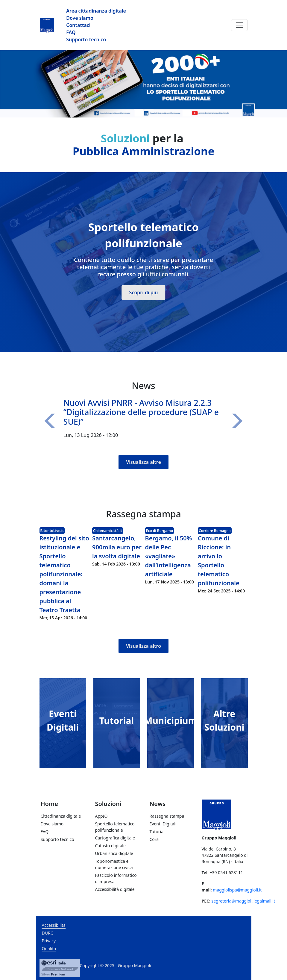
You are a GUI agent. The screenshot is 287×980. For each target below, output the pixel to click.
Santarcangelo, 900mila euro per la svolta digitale (117, 547)
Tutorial (117, 721)
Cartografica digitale (115, 838)
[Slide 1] (138, 109)
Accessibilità (54, 925)
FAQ (71, 32)
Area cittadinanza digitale (96, 11)
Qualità (49, 948)
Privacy (49, 941)
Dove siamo (80, 18)
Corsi (155, 839)
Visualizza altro (143, 646)
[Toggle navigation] (239, 25)
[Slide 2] (149, 109)
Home (49, 804)
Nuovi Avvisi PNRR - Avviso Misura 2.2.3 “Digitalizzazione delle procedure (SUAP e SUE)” (141, 412)
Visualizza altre (143, 462)
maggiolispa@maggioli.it (237, 890)
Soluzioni (108, 804)
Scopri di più (144, 292)
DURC (48, 933)
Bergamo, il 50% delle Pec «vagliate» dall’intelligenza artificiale (169, 556)
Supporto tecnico (86, 39)
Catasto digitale (110, 846)
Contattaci (78, 25)
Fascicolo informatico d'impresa (116, 878)
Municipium (170, 721)
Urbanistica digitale (114, 853)
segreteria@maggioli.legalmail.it (243, 901)
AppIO (101, 816)
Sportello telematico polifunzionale (115, 827)
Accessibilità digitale (115, 889)
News (158, 804)
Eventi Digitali (163, 824)
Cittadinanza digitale (61, 816)
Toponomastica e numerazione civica (114, 864)
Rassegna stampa (167, 816)
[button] (51, 421)
